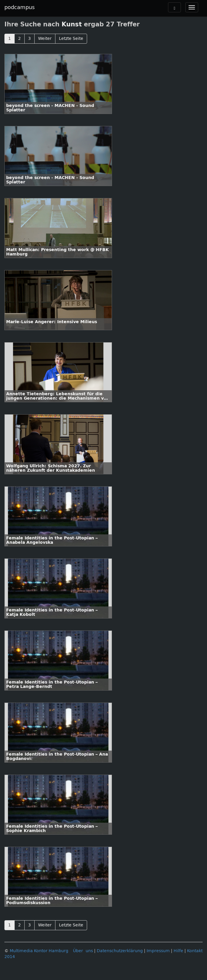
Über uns (83, 951)
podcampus (19, 7)
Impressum (158, 951)
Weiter (45, 39)
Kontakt (195, 951)
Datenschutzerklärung (120, 951)
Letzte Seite (71, 39)
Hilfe (178, 951)
